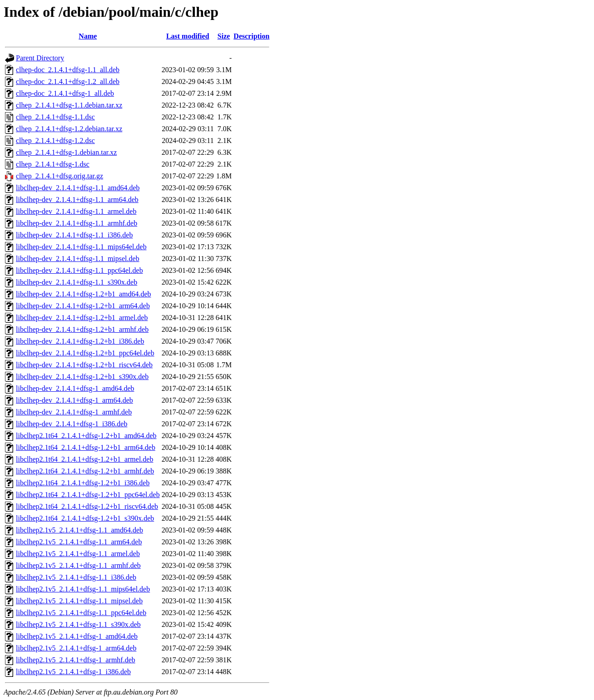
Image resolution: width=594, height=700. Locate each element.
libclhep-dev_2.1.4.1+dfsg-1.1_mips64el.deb (81, 247)
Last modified (188, 36)
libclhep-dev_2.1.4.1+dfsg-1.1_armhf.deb (77, 223)
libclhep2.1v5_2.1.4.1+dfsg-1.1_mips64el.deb (83, 589)
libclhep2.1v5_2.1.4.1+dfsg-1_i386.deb (73, 672)
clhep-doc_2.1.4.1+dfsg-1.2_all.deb (68, 81)
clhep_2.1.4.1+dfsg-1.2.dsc (55, 140)
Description (251, 36)
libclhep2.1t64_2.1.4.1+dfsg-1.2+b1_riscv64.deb (87, 506)
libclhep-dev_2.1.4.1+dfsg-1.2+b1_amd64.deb (84, 294)
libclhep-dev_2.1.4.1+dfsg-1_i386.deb (72, 424)
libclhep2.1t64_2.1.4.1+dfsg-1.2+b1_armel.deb (84, 459)
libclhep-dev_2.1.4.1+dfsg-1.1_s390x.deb (77, 282)
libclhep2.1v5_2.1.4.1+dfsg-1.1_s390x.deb (78, 624)
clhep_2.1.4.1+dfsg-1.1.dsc (55, 117)
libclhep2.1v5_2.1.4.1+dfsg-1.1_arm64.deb (79, 542)
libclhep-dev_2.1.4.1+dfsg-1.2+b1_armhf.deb (82, 329)
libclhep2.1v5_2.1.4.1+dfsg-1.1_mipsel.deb (79, 601)
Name (88, 36)
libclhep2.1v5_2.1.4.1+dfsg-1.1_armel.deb (78, 554)
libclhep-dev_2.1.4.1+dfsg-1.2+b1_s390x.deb (82, 377)
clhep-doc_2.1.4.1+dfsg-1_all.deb (65, 93)
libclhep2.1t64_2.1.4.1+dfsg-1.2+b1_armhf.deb (85, 471)
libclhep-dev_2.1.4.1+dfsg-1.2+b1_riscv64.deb (84, 365)
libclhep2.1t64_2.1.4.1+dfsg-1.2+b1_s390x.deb (85, 518)
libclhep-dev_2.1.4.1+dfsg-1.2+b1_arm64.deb (83, 306)
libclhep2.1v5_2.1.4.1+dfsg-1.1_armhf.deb (78, 565)
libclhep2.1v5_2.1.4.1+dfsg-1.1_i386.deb (76, 577)
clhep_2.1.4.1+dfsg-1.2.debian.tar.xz (69, 129)
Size (224, 36)
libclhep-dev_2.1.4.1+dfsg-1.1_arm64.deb (77, 200)
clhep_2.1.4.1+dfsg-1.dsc (53, 164)
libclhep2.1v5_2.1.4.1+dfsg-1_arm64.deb (76, 648)
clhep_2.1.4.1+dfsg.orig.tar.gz (59, 176)
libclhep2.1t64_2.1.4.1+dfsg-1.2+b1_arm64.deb (86, 447)
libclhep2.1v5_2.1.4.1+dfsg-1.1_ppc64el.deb (81, 613)
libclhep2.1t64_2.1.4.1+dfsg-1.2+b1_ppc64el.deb (88, 495)
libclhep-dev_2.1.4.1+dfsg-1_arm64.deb (74, 400)
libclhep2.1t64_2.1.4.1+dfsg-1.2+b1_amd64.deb (86, 436)
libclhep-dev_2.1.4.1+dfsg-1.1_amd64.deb (78, 188)
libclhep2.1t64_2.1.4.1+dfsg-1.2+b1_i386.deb (83, 483)
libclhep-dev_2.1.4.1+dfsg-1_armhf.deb (74, 412)
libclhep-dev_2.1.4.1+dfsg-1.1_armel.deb (76, 211)
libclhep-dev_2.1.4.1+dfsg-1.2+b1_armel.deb (82, 318)
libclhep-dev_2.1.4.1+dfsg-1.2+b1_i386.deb (80, 341)
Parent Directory (40, 58)
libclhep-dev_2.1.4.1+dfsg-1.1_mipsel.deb (78, 259)
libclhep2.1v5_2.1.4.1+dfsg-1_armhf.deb (76, 660)
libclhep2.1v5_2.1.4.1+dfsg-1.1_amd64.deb (79, 530)
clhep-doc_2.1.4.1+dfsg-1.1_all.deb (68, 70)
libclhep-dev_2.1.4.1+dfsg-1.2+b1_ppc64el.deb (85, 353)
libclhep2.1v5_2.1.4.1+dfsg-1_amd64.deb (77, 636)
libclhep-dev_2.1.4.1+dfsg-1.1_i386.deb (74, 235)
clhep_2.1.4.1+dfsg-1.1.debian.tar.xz (69, 105)
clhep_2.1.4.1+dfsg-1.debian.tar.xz (66, 152)
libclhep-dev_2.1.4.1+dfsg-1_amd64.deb (75, 388)
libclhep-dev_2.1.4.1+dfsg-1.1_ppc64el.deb (79, 270)
